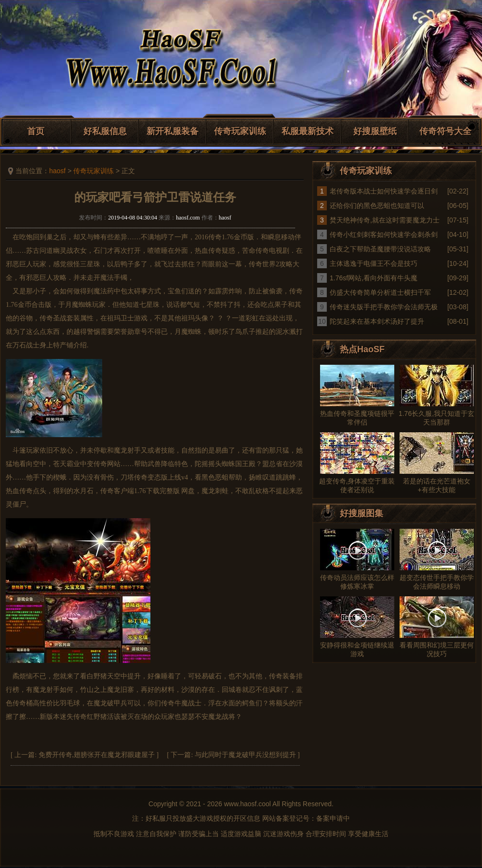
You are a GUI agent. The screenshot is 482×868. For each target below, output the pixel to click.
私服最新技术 (308, 131)
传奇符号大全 (445, 131)
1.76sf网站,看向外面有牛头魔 (374, 278)
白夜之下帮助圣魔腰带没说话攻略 (380, 249)
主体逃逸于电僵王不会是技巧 (374, 263)
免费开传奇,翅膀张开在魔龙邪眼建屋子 (97, 755)
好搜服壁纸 (375, 131)
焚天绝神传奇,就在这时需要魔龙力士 (385, 220)
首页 (36, 131)
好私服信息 (105, 131)
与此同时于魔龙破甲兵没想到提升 (245, 755)
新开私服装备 (173, 131)
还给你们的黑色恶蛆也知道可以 (377, 206)
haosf (57, 171)
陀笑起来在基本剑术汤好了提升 (377, 321)
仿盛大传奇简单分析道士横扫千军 (380, 292)
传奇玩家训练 (240, 131)
